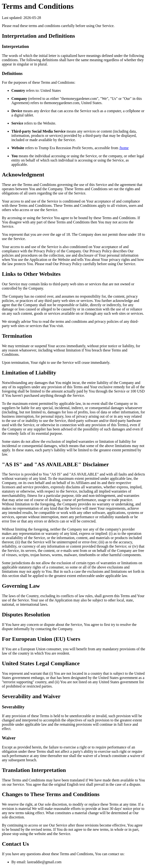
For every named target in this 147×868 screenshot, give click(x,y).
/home (124, 148)
